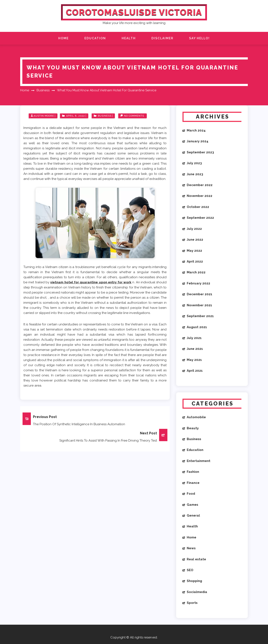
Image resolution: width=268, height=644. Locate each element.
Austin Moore (44, 116)
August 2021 (197, 327)
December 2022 (200, 185)
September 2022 (200, 218)
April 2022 (195, 261)
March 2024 (196, 130)
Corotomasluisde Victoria (134, 12)
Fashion (193, 472)
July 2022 (194, 229)
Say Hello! (199, 38)
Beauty (193, 428)
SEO (190, 570)
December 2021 (200, 294)
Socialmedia (197, 592)
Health (129, 38)
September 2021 (200, 316)
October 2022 (198, 207)
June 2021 (195, 349)
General (193, 515)
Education (95, 38)
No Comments (134, 116)
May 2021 (194, 360)
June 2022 (195, 240)
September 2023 (200, 152)
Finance (193, 483)
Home (63, 38)
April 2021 (195, 371)
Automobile (196, 417)
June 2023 (195, 174)
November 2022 (200, 196)
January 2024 (198, 141)
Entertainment (199, 461)
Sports (192, 603)
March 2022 (196, 272)
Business (105, 116)
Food (191, 494)
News (191, 548)
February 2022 (198, 283)
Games (192, 505)
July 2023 (194, 163)
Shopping (194, 581)
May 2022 (194, 251)
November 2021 (199, 305)
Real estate (196, 559)
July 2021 (194, 338)
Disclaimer (162, 38)
